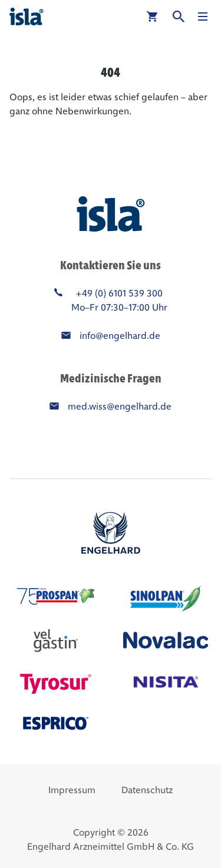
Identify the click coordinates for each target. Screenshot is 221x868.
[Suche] (179, 16)
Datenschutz (147, 790)
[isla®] (27, 16)
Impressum (72, 790)
